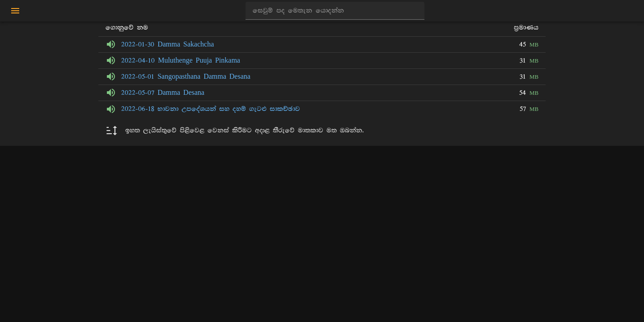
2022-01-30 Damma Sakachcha (167, 44)
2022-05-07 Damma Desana (163, 93)
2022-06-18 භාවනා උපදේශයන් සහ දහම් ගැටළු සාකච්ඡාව (211, 109)
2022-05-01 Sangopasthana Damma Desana (186, 77)
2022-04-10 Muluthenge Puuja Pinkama (181, 61)
